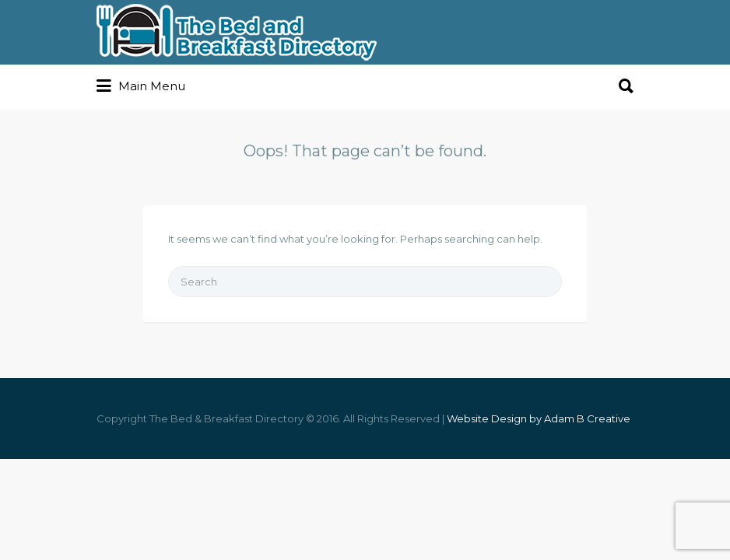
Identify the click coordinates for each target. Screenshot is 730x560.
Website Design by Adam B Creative (539, 418)
